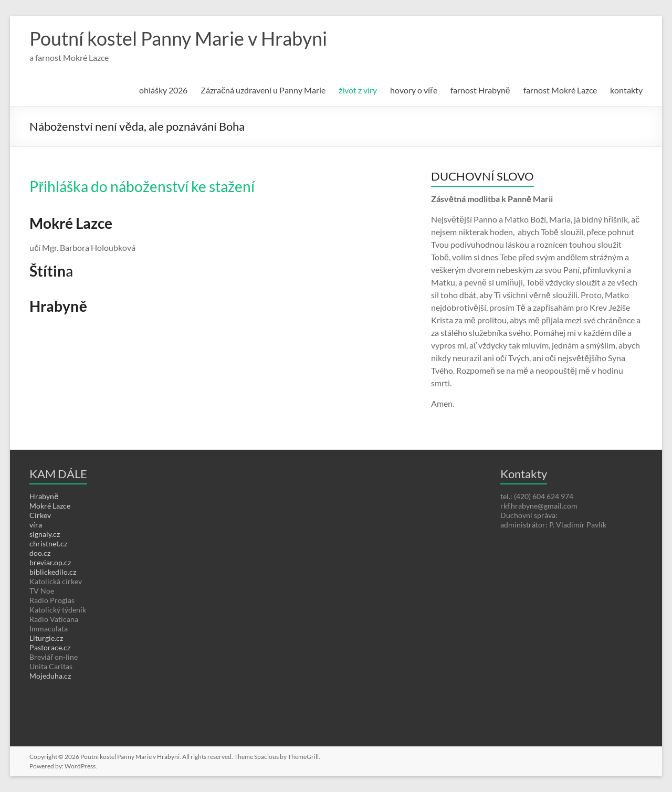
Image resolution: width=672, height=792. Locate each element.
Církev (40, 515)
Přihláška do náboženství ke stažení (142, 186)
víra (36, 525)
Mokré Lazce (50, 506)
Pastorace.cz (50, 647)
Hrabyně (44, 496)
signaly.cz (45, 534)
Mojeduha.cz (50, 676)
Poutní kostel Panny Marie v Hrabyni (178, 38)
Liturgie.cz (46, 638)
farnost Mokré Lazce (560, 90)
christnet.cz (48, 543)
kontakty (626, 90)
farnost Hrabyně (480, 90)
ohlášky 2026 (163, 90)
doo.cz (40, 553)
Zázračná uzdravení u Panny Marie (263, 90)
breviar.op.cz (50, 562)
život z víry (358, 90)
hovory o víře (413, 90)
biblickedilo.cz (53, 572)
